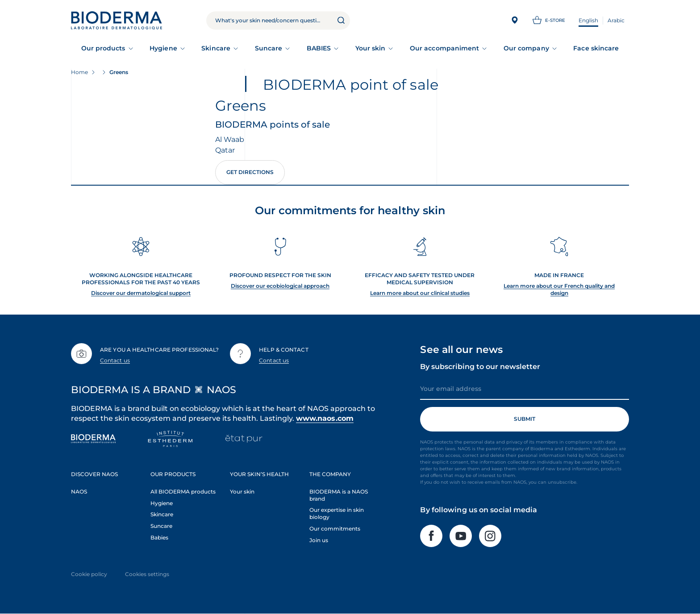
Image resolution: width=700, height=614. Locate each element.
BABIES (319, 48)
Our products (103, 48)
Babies (159, 537)
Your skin (371, 48)
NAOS (79, 492)
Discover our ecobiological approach (280, 286)
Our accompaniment (444, 48)
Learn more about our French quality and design (559, 289)
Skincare (216, 48)
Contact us (115, 360)
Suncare (269, 48)
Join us (319, 540)
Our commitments (335, 529)
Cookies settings (147, 574)
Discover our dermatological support (141, 293)
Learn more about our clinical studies (420, 293)
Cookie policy (89, 574)
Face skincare (596, 48)
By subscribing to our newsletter (480, 367)
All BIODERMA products (183, 492)
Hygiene (163, 48)
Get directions (250, 172)
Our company (526, 48)
